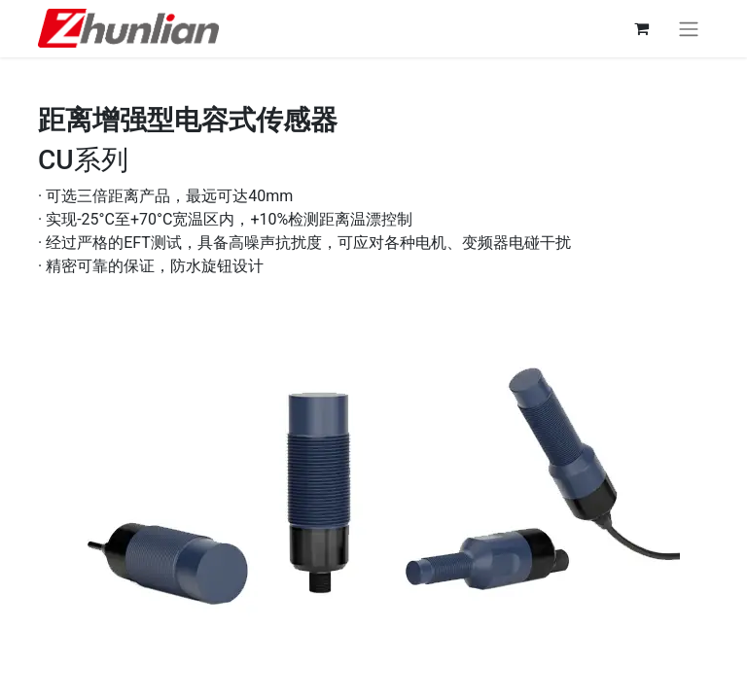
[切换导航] (689, 29)
